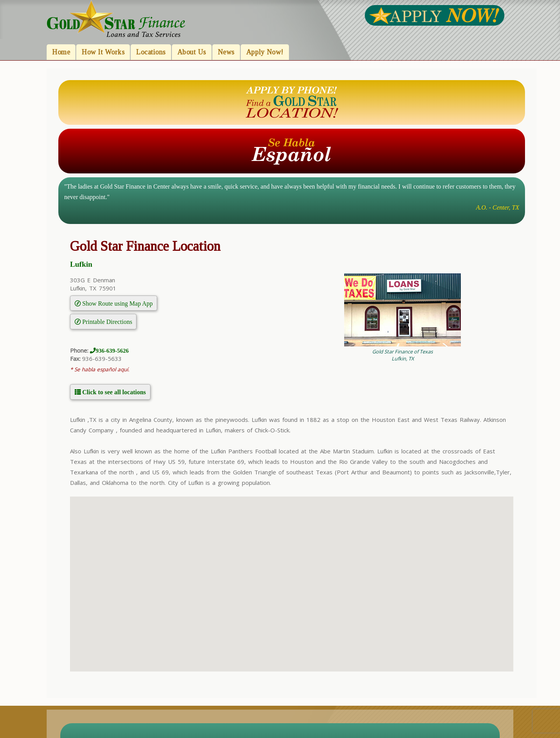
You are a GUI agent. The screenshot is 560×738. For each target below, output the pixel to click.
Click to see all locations (114, 392)
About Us (192, 52)
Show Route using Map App (117, 303)
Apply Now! (265, 52)
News (226, 52)
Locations (151, 52)
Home (61, 52)
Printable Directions (107, 322)
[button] (292, 577)
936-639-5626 (112, 351)
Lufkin (81, 264)
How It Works (103, 52)
